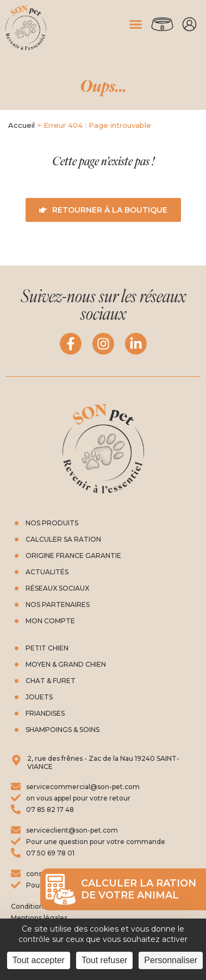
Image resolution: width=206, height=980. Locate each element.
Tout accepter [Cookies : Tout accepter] (39, 960)
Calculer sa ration (63, 539)
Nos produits (52, 523)
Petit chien (47, 648)
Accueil (21, 125)
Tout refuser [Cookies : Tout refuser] (104, 960)
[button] (136, 24)
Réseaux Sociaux (57, 588)
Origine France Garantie (73, 556)
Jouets (39, 697)
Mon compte (190, 24)
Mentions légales (39, 918)
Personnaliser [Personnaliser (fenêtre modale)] (171, 960)
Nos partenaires (58, 604)
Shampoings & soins (63, 730)
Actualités (47, 572)
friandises (45, 713)
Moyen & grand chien (66, 664)
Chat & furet (51, 681)
